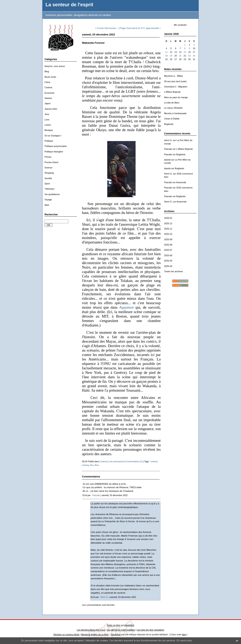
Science (48, 168)
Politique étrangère (54, 152)
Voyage (48, 200)
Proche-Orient (51, 162)
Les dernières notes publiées (121, 630)
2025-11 (168, 229)
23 (189, 56)
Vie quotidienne (52, 194)
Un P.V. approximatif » (149, 28)
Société (48, 178)
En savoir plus (184, 641)
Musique (49, 130)
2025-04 (168, 266)
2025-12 (168, 223)
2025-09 (168, 239)
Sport (47, 184)
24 (194, 56)
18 (167, 56)
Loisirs (48, 125)
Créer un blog (114, 625)
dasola (167, 160)
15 (185, 52)
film (92, 465)
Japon (48, 103)
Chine (47, 82)
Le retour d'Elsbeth (173, 108)
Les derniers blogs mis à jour (91, 630)
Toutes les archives (174, 271)
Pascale (168, 149)
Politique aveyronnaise (56, 146)
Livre (47, 120)
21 (180, 56)
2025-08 (168, 245)
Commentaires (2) (134, 461)
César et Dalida (172, 119)
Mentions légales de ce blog (95, 634)
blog (184, 634)
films (97, 465)
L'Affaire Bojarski (172, 92)
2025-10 (168, 234)
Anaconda (181, 182)
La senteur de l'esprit (69, 5)
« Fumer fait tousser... (107, 28)
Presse (48, 157)
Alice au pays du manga (176, 97)
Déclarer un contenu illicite (66, 634)
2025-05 (168, 261)
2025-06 (168, 255)
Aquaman (126, 307)
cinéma (154, 461)
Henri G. (168, 140)
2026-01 (168, 218)
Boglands (169, 124)
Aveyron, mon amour (55, 66)
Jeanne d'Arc (51, 109)
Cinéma (48, 87)
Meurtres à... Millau (174, 76)
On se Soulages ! (53, 136)
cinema (85, 465)
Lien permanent (116, 461)
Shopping (49, 173)
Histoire (48, 98)
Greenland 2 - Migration (176, 87)
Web (47, 205)
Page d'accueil (128, 28)
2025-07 (168, 250)
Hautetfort (129, 625)
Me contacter (180, 25)
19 (171, 56)
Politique (49, 141)
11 (167, 52)
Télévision (49, 189)
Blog (47, 71)
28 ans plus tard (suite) (175, 81)
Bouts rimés (50, 77)
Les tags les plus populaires (151, 630)
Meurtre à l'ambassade (175, 113)
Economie (49, 93)
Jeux (47, 114)
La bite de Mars (172, 103)
